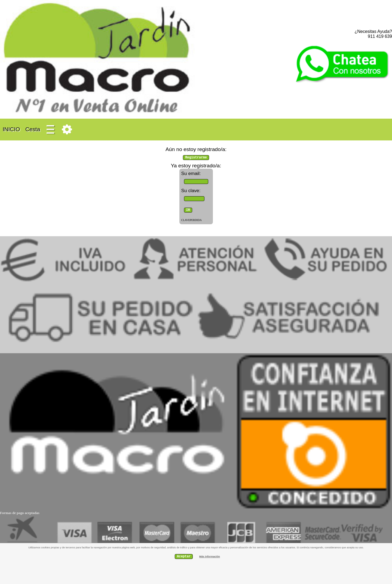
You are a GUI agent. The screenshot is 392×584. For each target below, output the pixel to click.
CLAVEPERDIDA (192, 220)
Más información (210, 556)
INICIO (11, 129)
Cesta (33, 129)
